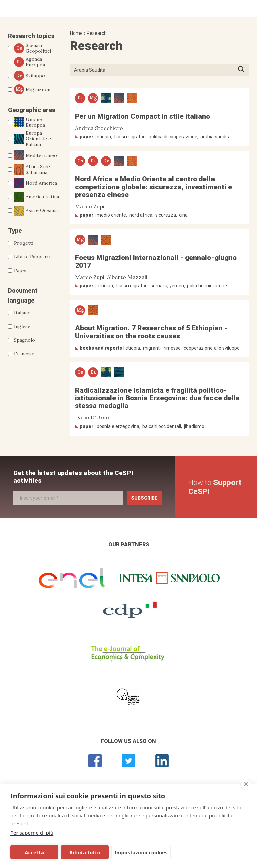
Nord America (35, 183)
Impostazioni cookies (141, 852)
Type (15, 231)
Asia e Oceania (36, 211)
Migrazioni (32, 89)
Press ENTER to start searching (243, 70)
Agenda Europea (29, 62)
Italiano (22, 313)
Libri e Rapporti (32, 257)
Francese (24, 354)
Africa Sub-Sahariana (32, 170)
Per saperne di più (32, 833)
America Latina (36, 197)
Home (76, 33)
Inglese (22, 326)
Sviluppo (30, 76)
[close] (246, 784)
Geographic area (32, 110)
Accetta (34, 852)
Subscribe (144, 498)
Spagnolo (25, 340)
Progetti (24, 243)
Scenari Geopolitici (32, 48)
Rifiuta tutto (85, 852)
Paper (21, 270)
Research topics (31, 36)
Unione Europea (29, 122)
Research (97, 33)
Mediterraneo (35, 155)
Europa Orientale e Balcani (32, 139)
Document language (23, 295)
